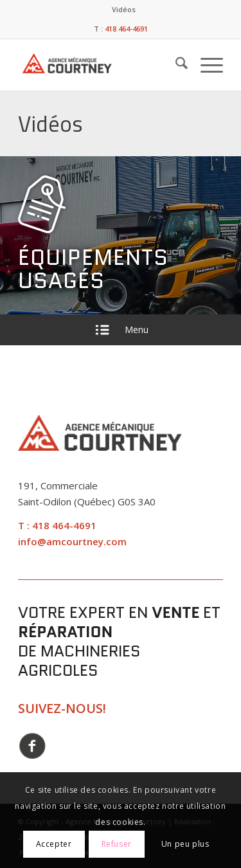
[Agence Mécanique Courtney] (84, 65)
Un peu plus (185, 844)
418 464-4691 (64, 525)
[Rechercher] (175, 65)
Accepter (54, 844)
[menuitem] (124, 10)
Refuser (117, 844)
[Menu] (205, 65)
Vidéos (124, 9)
